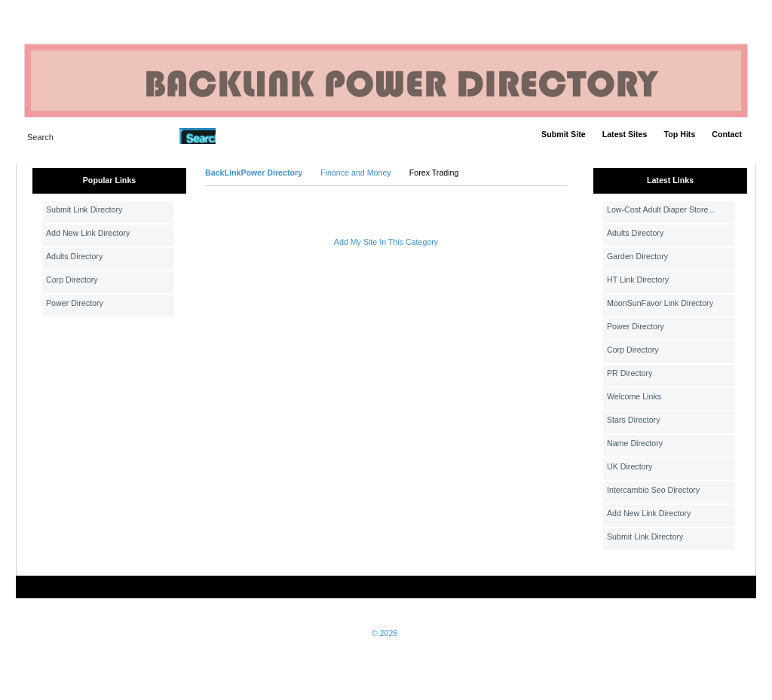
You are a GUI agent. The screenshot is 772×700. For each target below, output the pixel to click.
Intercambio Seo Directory (653, 490)
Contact (727, 134)
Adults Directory (74, 256)
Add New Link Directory (88, 233)
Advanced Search (255, 136)
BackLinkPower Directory (254, 173)
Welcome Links (634, 396)
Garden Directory (637, 256)
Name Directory (635, 443)
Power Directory (75, 303)
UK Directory (630, 466)
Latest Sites (625, 134)
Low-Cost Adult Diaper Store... (661, 209)
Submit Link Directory (84, 209)
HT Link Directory (638, 280)
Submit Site (564, 134)
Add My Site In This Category (386, 242)
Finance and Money (356, 173)
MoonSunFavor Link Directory (660, 303)
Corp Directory (72, 280)
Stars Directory (633, 420)
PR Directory (630, 373)
